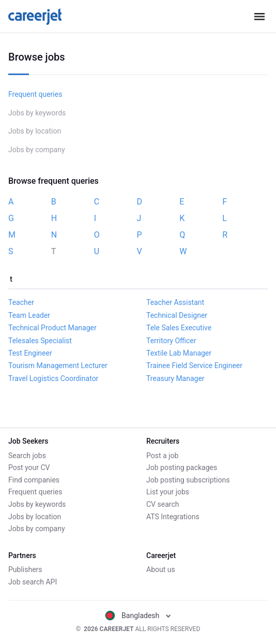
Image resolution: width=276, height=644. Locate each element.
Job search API (33, 582)
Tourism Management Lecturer (58, 365)
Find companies (34, 480)
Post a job (162, 456)
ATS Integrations (173, 517)
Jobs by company (37, 150)
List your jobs (168, 492)
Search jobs (27, 456)
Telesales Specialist (40, 341)
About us (161, 569)
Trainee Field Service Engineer (194, 365)
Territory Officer (171, 341)
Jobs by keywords (37, 113)
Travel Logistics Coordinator (53, 378)
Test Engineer (30, 353)
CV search (163, 504)
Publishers (25, 569)
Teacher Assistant (175, 302)
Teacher (21, 302)
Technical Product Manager (52, 328)
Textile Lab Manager (179, 353)
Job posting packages (182, 467)
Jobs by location (35, 131)
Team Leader (29, 315)
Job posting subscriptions (188, 480)
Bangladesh (138, 616)
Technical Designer (177, 315)
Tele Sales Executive (179, 328)
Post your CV (29, 467)
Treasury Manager (175, 378)
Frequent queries (35, 94)
